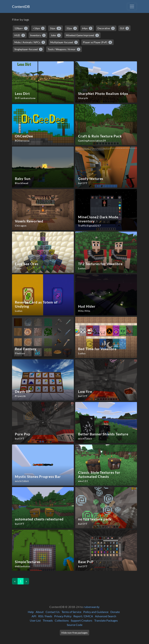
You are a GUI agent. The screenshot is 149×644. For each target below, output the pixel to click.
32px (72, 28)
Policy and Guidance (96, 612)
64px (87, 28)
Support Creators (82, 620)
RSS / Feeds (45, 616)
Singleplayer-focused (28, 49)
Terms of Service (71, 612)
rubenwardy (92, 607)
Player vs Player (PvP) (97, 42)
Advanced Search (106, 616)
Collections (62, 620)
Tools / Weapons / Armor (64, 49)
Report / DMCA (83, 616)
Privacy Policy (63, 616)
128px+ (21, 28)
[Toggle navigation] (132, 6)
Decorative (106, 28)
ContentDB (21, 6)
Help (31, 612)
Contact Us (53, 612)
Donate (115, 612)
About (40, 612)
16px (55, 28)
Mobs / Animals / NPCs (30, 42)
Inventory (38, 35)
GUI (124, 28)
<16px (39, 28)
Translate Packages (106, 620)
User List (35, 620)
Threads (48, 620)
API (34, 616)
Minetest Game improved (82, 35)
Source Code (75, 625)
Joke (56, 35)
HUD (20, 35)
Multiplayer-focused (64, 42)
